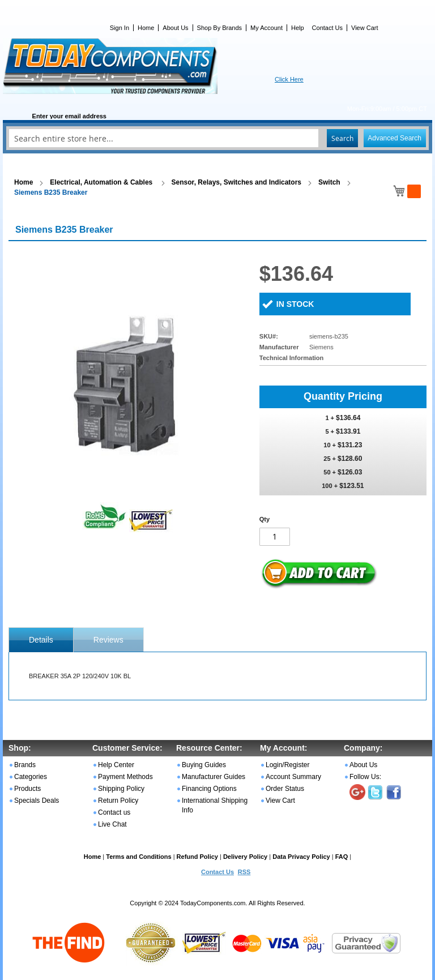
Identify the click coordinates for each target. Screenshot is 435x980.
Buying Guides (204, 765)
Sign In (120, 28)
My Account (266, 28)
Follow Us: (365, 777)
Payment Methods (125, 777)
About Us (175, 28)
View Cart (364, 28)
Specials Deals (37, 801)
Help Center (116, 765)
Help (298, 28)
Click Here (289, 79)
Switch (329, 182)
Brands (25, 765)
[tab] (41, 640)
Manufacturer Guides (214, 777)
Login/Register (287, 765)
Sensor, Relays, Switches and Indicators (236, 182)
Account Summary (293, 777)
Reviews (108, 640)
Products (27, 789)
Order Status (285, 789)
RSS (244, 872)
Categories (31, 777)
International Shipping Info (215, 805)
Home (146, 28)
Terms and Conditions (138, 857)
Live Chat (112, 824)
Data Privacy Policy (301, 857)
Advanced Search (395, 138)
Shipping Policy (121, 789)
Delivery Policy (245, 857)
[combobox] (217, 138)
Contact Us (327, 28)
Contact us (114, 812)
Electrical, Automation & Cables (102, 182)
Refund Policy (197, 857)
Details (41, 640)
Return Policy (118, 801)
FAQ (342, 857)
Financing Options (209, 789)
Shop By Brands (220, 28)
